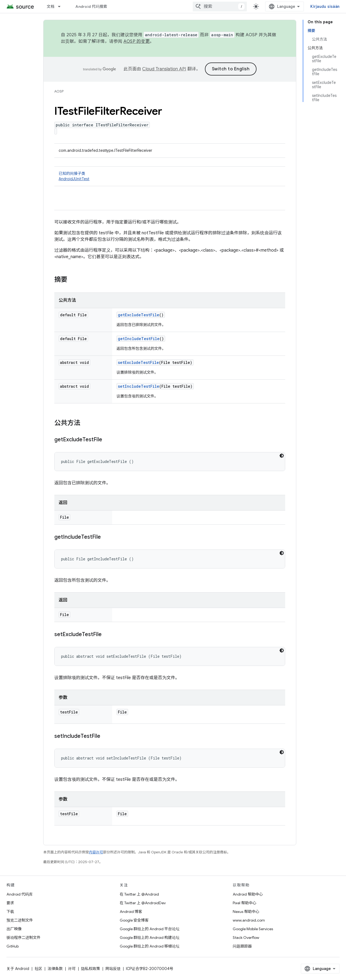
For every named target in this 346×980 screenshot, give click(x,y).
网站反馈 (113, 969)
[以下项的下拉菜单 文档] (62, 6)
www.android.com (249, 920)
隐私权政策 (91, 969)
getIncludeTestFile (139, 339)
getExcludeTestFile (139, 315)
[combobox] (220, 6)
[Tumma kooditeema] (282, 456)
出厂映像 (14, 929)
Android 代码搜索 (91, 6)
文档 (51, 6)
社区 (38, 969)
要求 (10, 903)
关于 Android (18, 969)
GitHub (13, 946)
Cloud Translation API (164, 69)
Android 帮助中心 (248, 894)
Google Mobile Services (253, 929)
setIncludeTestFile (139, 386)
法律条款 (55, 969)
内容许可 (96, 852)
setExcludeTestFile (138, 362)
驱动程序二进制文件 (24, 938)
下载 (10, 912)
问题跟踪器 (242, 946)
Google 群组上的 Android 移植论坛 (150, 946)
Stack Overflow (246, 938)
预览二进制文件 (20, 920)
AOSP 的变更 (137, 41)
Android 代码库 (20, 894)
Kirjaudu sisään (325, 6)
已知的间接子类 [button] (170, 176)
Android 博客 (131, 912)
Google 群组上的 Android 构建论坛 (150, 938)
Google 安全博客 (134, 920)
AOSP (59, 91)
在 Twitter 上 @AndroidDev (143, 903)
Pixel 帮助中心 (244, 903)
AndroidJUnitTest (74, 179)
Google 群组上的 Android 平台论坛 (150, 929)
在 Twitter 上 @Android (139, 894)
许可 (72, 969)
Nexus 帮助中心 (246, 912)
